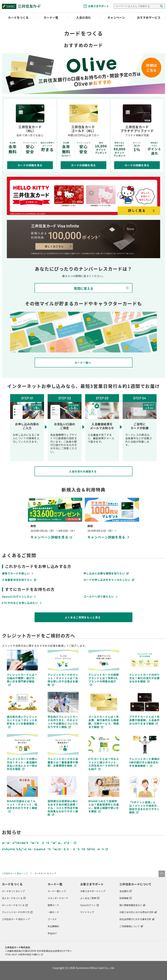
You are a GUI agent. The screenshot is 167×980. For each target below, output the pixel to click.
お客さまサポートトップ (93, 891)
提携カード (53, 905)
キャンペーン (116, 17)
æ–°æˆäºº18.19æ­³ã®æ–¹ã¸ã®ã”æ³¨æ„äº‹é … (37, 843)
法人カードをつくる (12, 898)
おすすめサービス (149, 17)
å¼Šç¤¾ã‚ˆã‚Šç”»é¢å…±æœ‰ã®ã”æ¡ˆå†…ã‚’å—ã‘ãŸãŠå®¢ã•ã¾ (53, 849)
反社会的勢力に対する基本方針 (135, 919)
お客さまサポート (99, 6)
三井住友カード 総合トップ (16, 919)
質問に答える (84, 288)
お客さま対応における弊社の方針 (137, 912)
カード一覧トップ (57, 891)
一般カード (53, 912)
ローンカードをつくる (13, 905)
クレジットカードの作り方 (16, 912)
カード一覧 (51, 17)
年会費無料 (53, 926)
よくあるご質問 (88, 898)
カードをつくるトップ (13, 891)
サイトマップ (87, 912)
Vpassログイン (88, 905)
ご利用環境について (130, 926)
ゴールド (52, 919)
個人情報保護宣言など (131, 905)
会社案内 (124, 891)
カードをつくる (18, 17)
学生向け (52, 933)
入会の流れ (83, 17)
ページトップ (162, 874)
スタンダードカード (58, 898)
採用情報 (124, 898)
